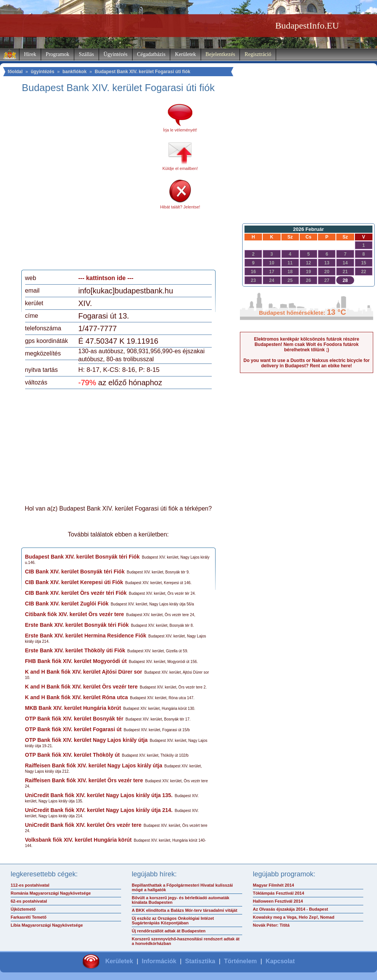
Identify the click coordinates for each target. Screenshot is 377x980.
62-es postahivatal (29, 901)
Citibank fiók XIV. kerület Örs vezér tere (75, 614)
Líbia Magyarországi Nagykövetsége (47, 925)
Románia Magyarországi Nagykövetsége (51, 893)
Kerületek (185, 54)
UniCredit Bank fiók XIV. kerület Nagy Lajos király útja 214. (99, 810)
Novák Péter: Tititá (271, 925)
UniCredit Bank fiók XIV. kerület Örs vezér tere (83, 825)
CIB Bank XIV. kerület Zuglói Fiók (67, 604)
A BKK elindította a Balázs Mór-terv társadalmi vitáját (185, 910)
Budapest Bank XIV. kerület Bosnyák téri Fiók (82, 557)
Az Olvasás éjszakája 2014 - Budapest (291, 909)
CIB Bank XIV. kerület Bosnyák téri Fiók (75, 572)
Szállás (86, 54)
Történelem (240, 961)
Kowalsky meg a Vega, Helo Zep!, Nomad (294, 917)
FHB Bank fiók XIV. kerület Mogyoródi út (76, 661)
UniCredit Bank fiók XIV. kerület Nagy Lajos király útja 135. (99, 795)
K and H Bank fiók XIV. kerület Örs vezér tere (81, 687)
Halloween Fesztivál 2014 (278, 901)
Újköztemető (23, 909)
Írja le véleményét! (180, 130)
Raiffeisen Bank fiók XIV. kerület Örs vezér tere (84, 780)
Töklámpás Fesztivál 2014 (279, 893)
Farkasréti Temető (29, 917)
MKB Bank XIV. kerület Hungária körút (73, 708)
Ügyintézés (116, 54)
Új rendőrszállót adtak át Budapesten (169, 931)
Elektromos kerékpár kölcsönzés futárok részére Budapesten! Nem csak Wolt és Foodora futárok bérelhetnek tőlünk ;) (307, 344)
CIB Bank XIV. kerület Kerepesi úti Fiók (74, 582)
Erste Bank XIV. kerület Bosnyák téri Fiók (77, 625)
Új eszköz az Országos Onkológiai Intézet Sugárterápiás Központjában (173, 921)
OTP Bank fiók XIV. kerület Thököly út (73, 755)
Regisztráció (258, 54)
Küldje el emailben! (180, 168)
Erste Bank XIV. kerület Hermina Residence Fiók (86, 636)
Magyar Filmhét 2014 (273, 885)
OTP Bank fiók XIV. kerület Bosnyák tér (74, 719)
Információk (159, 961)
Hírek (30, 54)
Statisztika (200, 961)
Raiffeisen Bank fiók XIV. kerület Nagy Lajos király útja (94, 765)
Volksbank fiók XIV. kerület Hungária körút (78, 840)
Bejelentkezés (220, 54)
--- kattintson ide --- (106, 278)
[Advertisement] (77, 184)
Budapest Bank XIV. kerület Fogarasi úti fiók (143, 72)
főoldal (15, 72)
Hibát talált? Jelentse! (180, 207)
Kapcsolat (280, 961)
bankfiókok (74, 72)
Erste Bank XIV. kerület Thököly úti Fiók (75, 650)
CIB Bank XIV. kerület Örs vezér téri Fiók (76, 593)
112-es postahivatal (30, 885)
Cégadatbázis (151, 54)
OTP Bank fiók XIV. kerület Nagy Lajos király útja (86, 740)
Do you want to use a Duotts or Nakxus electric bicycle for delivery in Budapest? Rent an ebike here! (306, 363)
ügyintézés (43, 72)
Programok (58, 54)
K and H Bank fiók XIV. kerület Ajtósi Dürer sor (84, 672)
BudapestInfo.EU (307, 26)
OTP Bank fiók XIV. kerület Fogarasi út (73, 729)
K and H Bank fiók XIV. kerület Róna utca (77, 697)
